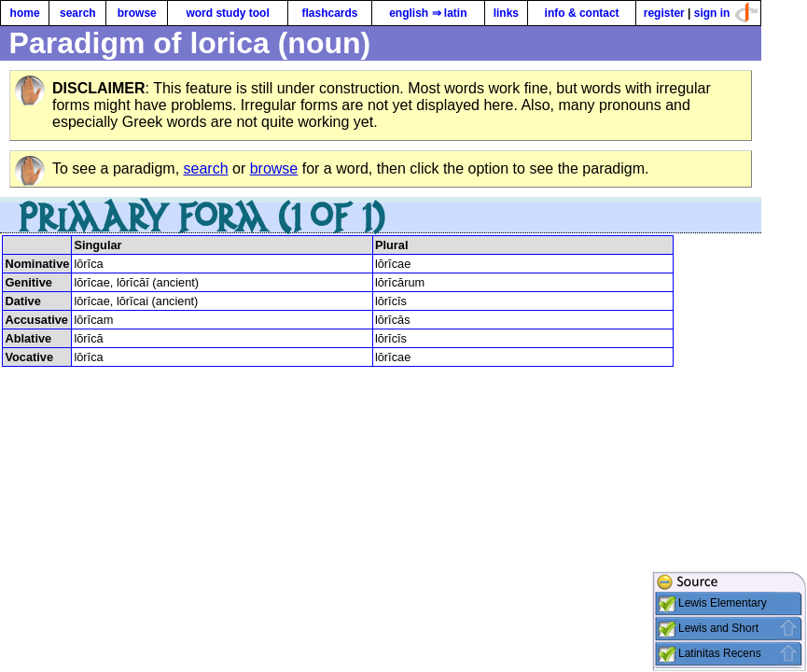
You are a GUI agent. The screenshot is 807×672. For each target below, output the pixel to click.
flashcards (329, 13)
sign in (712, 13)
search (78, 13)
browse (137, 13)
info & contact (582, 13)
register (664, 13)
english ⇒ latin (428, 13)
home (25, 13)
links (506, 13)
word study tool (227, 13)
